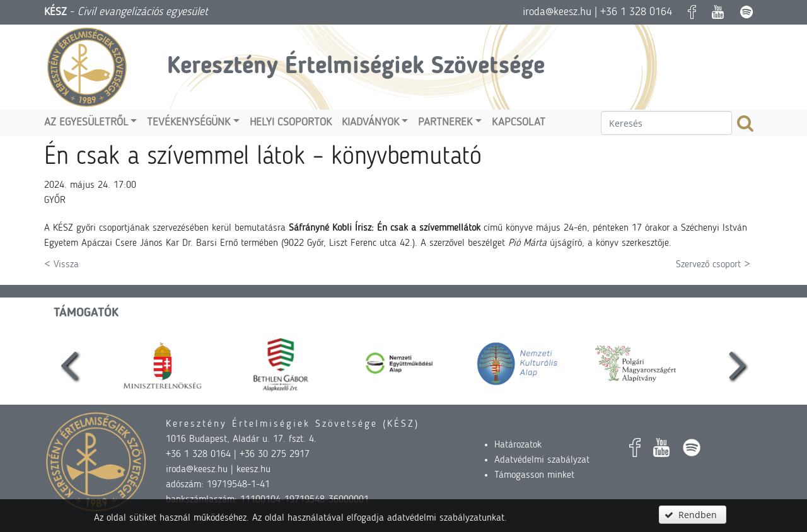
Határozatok (518, 445)
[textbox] (666, 123)
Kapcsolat (519, 123)
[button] (692, 515)
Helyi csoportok (291, 123)
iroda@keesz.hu (557, 12)
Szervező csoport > (713, 265)
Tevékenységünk (189, 123)
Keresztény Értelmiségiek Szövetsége (356, 67)
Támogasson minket (534, 475)
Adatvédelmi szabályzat (542, 460)
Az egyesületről (86, 123)
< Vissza (61, 265)
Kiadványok (370, 123)
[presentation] (69, 364)
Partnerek (445, 123)
